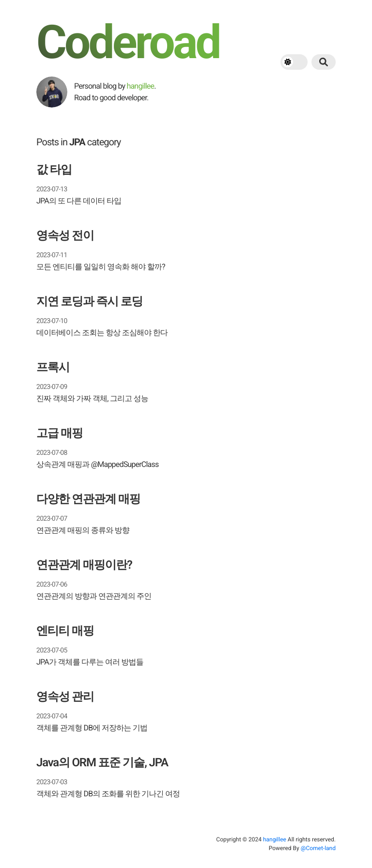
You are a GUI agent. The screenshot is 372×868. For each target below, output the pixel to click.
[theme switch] (294, 62)
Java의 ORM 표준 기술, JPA (102, 762)
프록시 (53, 367)
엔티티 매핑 (65, 631)
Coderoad (128, 43)
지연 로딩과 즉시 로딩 (90, 301)
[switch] (294, 62)
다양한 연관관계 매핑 (88, 499)
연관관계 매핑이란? (84, 565)
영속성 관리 (65, 697)
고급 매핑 (60, 433)
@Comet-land (318, 848)
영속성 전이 (65, 235)
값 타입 (54, 170)
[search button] (324, 62)
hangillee (140, 86)
